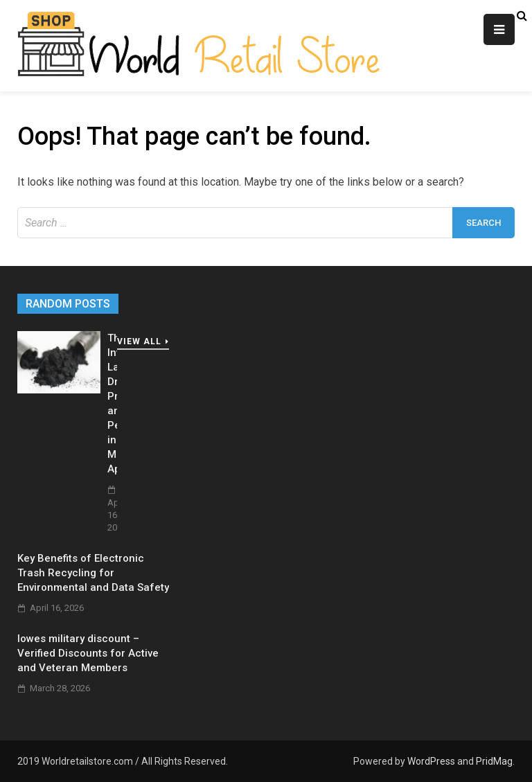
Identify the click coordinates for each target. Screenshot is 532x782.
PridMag (494, 761)
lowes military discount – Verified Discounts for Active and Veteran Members (88, 653)
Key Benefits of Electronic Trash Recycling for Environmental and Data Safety (93, 573)
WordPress (431, 761)
